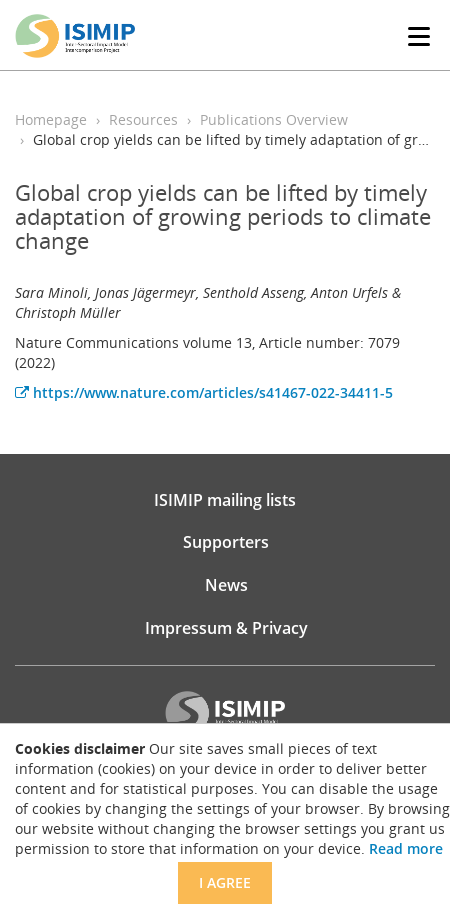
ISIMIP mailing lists (225, 500)
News (226, 585)
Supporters (226, 542)
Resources (143, 119)
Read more (406, 848)
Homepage (51, 119)
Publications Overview (274, 119)
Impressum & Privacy (226, 628)
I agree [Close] (225, 882)
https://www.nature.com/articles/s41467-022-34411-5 (204, 392)
